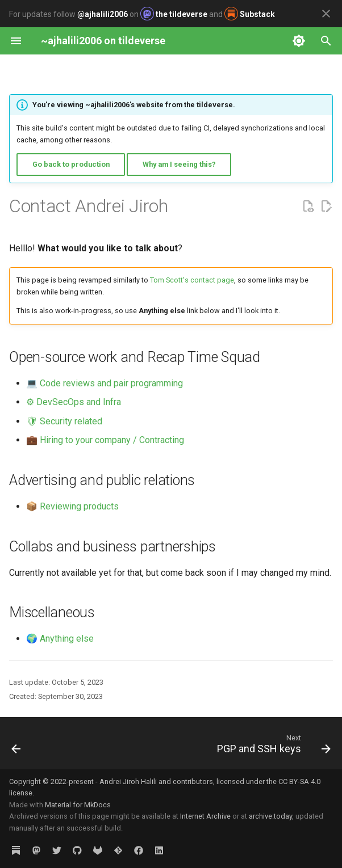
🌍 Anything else (60, 639)
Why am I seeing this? (179, 164)
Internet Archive (205, 816)
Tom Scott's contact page (192, 280)
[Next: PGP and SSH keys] (272, 747)
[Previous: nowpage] (17, 747)
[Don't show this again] (326, 14)
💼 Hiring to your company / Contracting (105, 440)
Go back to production (71, 164)
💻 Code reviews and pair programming (105, 383)
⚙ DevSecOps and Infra (74, 402)
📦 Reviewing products (72, 506)
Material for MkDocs (78, 805)
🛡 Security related (64, 421)
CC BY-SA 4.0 (299, 781)
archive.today (270, 816)
